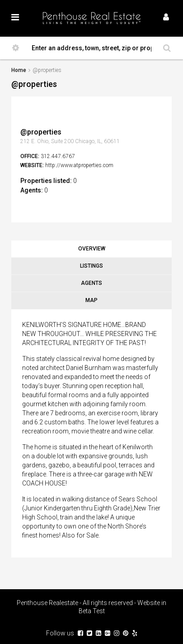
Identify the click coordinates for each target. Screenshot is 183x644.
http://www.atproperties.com (79, 165)
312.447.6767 (58, 156)
